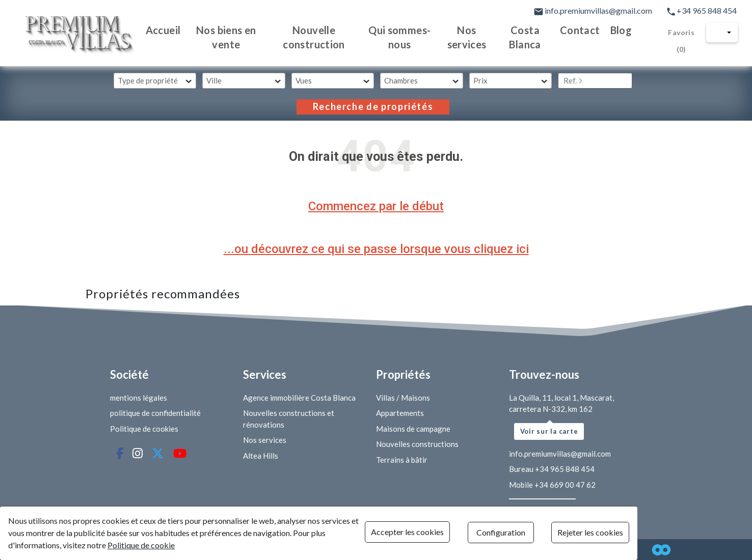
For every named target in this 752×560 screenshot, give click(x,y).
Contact (580, 30)
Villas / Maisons (403, 398)
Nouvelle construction (301, 37)
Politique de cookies (144, 429)
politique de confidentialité (155, 413)
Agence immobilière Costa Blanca (299, 398)
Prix (480, 80)
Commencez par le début (376, 206)
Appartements (400, 413)
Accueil (142, 30)
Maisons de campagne (413, 429)
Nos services (462, 37)
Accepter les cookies (442, 533)
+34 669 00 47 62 (565, 485)
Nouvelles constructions (417, 444)
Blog (621, 30)
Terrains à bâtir (402, 460)
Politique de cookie (62, 545)
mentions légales (139, 398)
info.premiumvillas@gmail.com (594, 10)
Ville (214, 80)
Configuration (575, 533)
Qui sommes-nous (391, 37)
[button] (722, 33)
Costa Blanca (523, 37)
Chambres (401, 80)
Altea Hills (261, 456)
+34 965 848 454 (702, 11)
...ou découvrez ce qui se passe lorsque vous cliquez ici (376, 249)
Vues (304, 80)
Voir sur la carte (549, 431)
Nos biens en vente (208, 37)
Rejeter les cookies (705, 533)
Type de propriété (148, 80)
